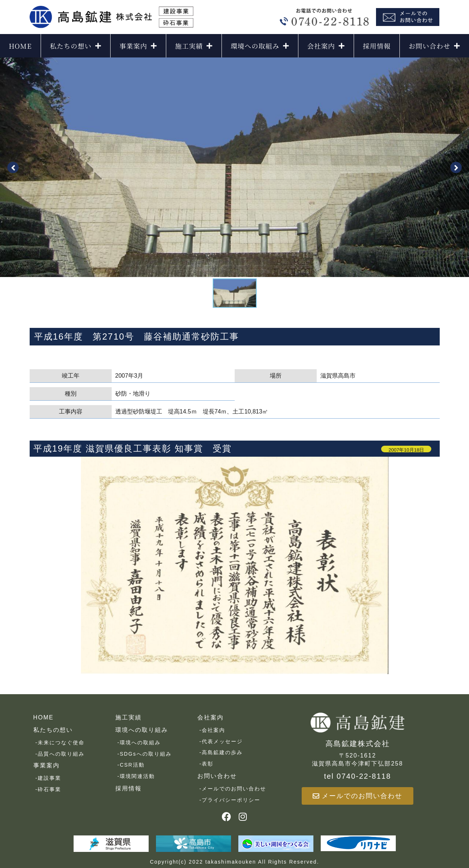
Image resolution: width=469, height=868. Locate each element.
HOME (20, 46)
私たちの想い (76, 46)
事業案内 (138, 46)
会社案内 (326, 46)
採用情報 (377, 46)
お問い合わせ (434, 46)
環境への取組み (260, 46)
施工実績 (194, 46)
